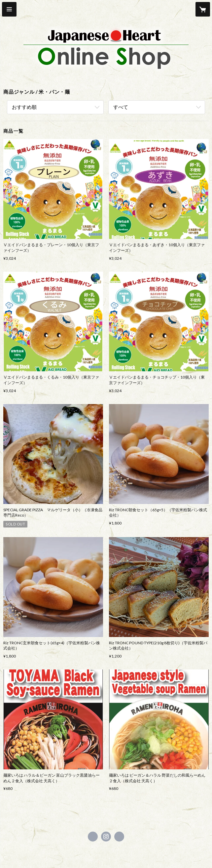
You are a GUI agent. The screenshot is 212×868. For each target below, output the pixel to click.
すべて (121, 107)
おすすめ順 (24, 107)
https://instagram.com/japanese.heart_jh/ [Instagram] (106, 837)
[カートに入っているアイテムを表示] (203, 9)
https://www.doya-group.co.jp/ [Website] (119, 837)
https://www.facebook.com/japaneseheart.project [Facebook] (93, 837)
